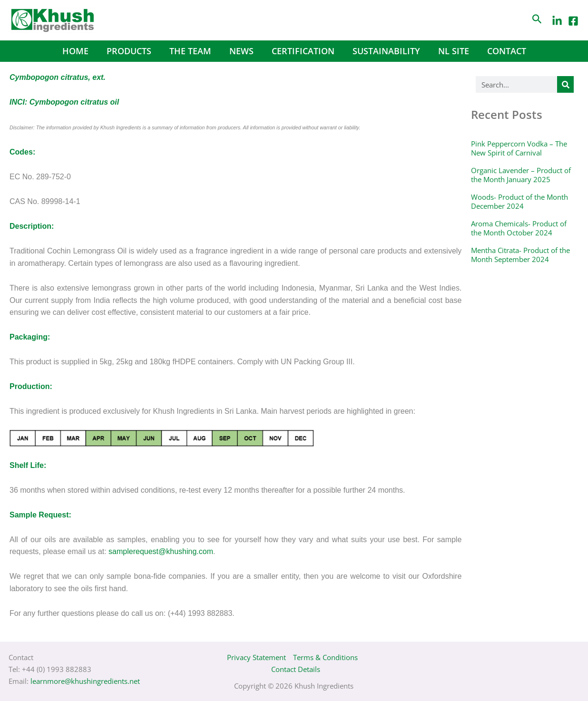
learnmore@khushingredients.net (85, 681)
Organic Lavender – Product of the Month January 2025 (521, 175)
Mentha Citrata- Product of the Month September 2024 (520, 255)
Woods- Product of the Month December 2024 (519, 202)
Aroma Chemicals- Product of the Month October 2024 (519, 228)
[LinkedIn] (557, 21)
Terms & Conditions (325, 657)
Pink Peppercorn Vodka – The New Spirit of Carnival (519, 148)
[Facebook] (573, 21)
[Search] (565, 84)
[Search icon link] (537, 20)
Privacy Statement (256, 657)
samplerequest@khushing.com (161, 551)
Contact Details (296, 669)
